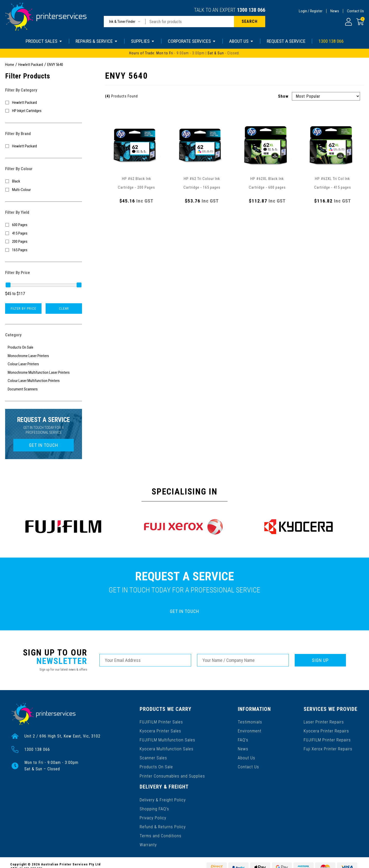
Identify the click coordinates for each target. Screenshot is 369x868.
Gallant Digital (66, 861)
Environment (250, 729)
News (335, 11)
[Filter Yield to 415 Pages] (44, 233)
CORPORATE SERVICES (192, 41)
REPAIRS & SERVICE (97, 41)
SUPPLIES (143, 41)
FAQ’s (244, 737)
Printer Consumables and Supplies (172, 770)
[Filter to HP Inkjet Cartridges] (44, 111)
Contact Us (355, 11)
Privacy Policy (153, 809)
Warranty (148, 834)
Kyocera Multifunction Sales (166, 746)
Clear (64, 309)
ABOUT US (241, 41)
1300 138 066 (251, 10)
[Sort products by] (326, 96)
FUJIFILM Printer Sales (161, 721)
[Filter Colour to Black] (44, 181)
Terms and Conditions (160, 825)
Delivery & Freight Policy (163, 793)
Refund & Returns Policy (163, 817)
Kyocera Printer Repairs (327, 729)
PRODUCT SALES (44, 41)
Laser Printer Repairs (324, 721)
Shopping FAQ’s (154, 801)
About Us (247, 754)
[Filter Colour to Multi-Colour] (44, 190)
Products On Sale (156, 762)
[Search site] (250, 22)
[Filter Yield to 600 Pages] (44, 225)
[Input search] (190, 22)
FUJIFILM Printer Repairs (327, 737)
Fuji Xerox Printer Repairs (328, 746)
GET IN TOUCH (44, 445)
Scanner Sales (153, 754)
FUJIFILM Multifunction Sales (167, 737)
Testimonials (250, 721)
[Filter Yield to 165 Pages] (44, 250)
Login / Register (311, 11)
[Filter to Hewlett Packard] (44, 103)
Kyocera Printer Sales (160, 729)
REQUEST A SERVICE (286, 41)
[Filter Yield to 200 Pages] (44, 242)
